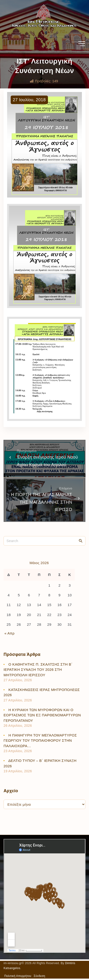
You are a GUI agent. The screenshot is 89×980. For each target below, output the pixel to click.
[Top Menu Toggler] (82, 44)
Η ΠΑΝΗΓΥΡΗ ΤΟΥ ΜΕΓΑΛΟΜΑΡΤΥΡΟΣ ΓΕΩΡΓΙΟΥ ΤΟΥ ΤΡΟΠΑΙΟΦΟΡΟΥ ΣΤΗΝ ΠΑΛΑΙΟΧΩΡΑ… (40, 741)
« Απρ (9, 633)
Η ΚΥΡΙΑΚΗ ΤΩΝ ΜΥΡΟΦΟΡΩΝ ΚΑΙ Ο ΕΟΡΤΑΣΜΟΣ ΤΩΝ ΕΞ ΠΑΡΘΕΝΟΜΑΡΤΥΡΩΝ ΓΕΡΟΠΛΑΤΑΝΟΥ (42, 715)
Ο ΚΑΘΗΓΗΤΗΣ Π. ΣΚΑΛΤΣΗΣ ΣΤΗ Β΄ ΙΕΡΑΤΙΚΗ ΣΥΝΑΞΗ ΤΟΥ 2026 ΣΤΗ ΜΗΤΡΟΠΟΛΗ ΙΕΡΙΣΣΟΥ (38, 670)
